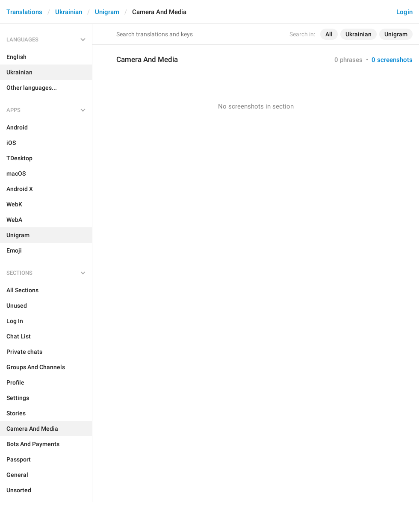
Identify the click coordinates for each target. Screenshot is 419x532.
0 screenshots (392, 60)
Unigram (107, 12)
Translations (24, 12)
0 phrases (348, 60)
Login (404, 12)
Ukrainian (69, 12)
